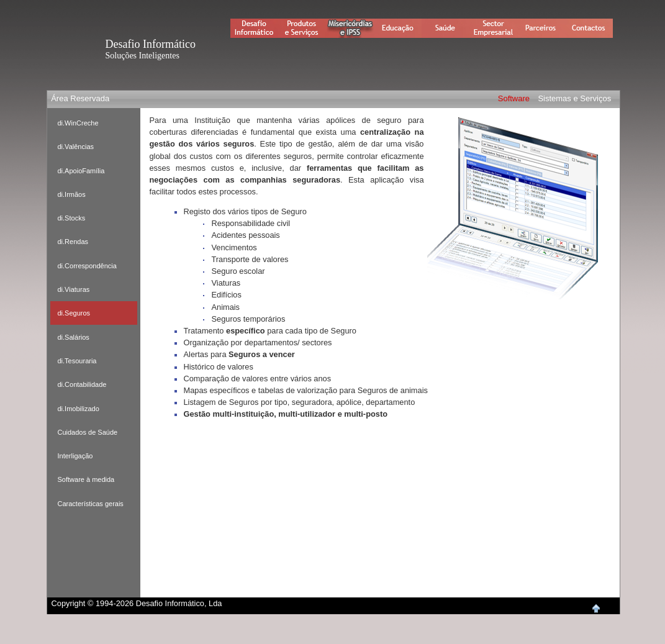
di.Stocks (72, 218)
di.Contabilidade (82, 384)
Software (514, 98)
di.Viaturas (74, 289)
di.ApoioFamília (81, 171)
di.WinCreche (78, 123)
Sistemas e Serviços (574, 98)
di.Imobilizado (79, 409)
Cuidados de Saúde (88, 432)
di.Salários (74, 337)
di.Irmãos (72, 194)
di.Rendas (73, 242)
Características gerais (91, 504)
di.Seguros (74, 313)
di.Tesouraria (77, 361)
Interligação (75, 456)
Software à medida (86, 479)
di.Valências (76, 147)
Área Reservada (80, 98)
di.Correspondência (87, 266)
